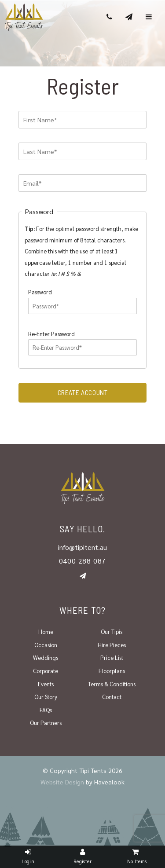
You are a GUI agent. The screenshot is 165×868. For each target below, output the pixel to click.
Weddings (46, 657)
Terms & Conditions (112, 684)
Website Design (62, 782)
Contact (112, 697)
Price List (112, 657)
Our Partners (46, 723)
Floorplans (112, 671)
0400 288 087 (83, 561)
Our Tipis (112, 632)
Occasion (46, 645)
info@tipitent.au (82, 547)
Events (46, 684)
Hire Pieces (112, 645)
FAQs (46, 710)
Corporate (46, 671)
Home (46, 632)
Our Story (46, 697)
